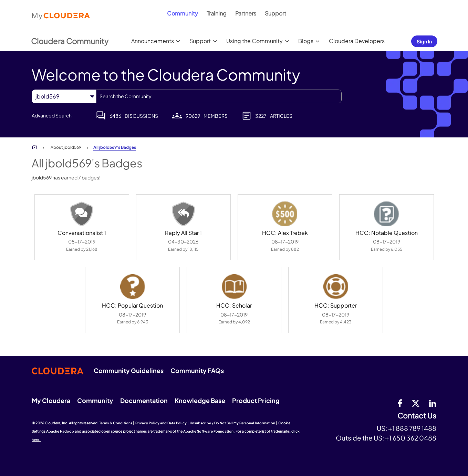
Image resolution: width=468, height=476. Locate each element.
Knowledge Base (200, 400)
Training (217, 13)
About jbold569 (66, 147)
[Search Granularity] (64, 96)
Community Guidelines (129, 370)
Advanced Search (52, 115)
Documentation (144, 400)
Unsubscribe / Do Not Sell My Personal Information (232, 423)
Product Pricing (256, 400)
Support (275, 13)
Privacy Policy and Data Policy (161, 423)
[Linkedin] (433, 403)
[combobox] (219, 96)
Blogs (306, 41)
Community (183, 13)
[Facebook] (400, 403)
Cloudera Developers (357, 41)
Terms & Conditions (116, 423)
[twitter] (416, 403)
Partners (246, 13)
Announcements (153, 41)
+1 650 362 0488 (411, 438)
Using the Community (254, 41)
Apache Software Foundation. (209, 431)
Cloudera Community (70, 41)
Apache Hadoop (60, 431)
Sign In (424, 41)
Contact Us (417, 416)
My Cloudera (51, 400)
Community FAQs (197, 370)
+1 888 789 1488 (412, 428)
